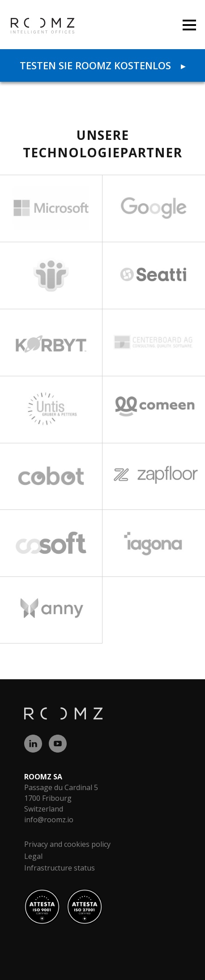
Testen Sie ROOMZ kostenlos (102, 65)
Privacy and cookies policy (67, 844)
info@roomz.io (49, 820)
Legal (33, 856)
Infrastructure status (60, 868)
